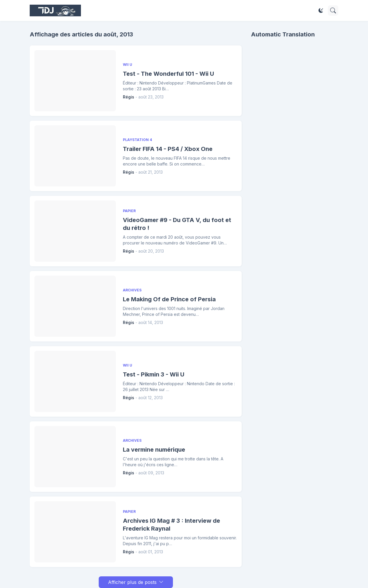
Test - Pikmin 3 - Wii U (154, 374)
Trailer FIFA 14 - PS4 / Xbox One (168, 149)
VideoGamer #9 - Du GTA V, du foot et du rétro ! (177, 224)
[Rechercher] (333, 10)
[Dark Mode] (321, 10)
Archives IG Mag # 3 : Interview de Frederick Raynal (171, 525)
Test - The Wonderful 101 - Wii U (168, 74)
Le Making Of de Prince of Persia (169, 299)
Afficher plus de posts (132, 582)
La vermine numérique (154, 450)
